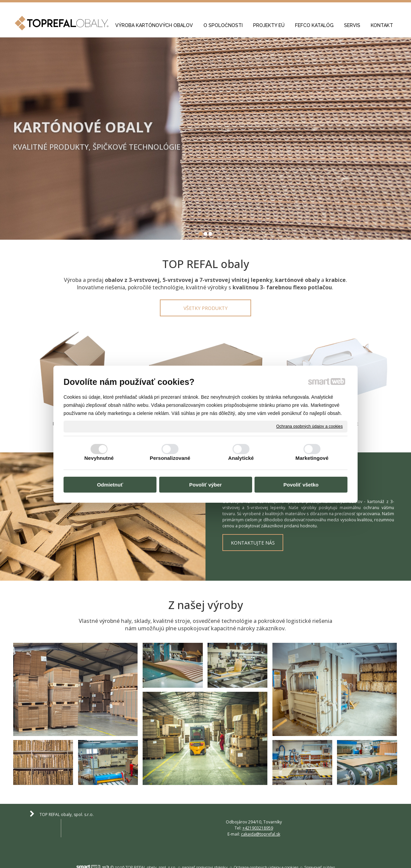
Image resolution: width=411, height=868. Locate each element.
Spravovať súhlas (320, 849)
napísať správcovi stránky (205, 849)
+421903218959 (259, 813)
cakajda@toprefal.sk (361, 813)
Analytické (241, 458)
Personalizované (170, 458)
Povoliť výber (205, 485)
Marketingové (312, 458)
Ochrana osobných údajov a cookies (309, 426)
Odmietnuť (110, 485)
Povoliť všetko (301, 485)
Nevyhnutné (99, 458)
